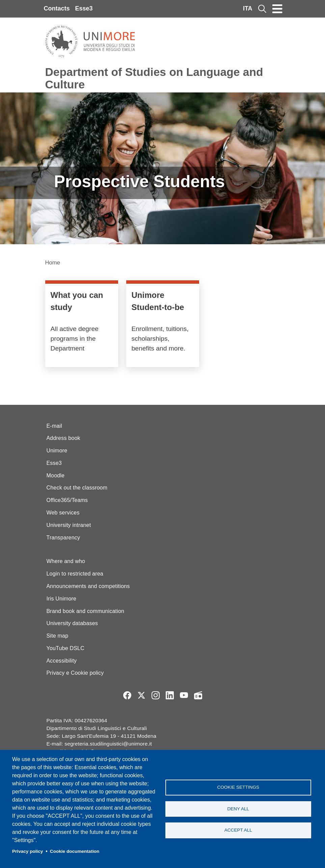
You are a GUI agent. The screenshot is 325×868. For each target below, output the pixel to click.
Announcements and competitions (88, 586)
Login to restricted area (75, 574)
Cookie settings (238, 787)
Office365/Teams (67, 500)
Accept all (238, 831)
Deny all (238, 809)
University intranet (69, 525)
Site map (58, 636)
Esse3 (84, 8)
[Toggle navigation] (277, 9)
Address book (63, 438)
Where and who (66, 561)
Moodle (56, 475)
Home (53, 263)
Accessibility (62, 661)
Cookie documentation (75, 851)
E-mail (55, 426)
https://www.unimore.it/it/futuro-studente (163, 325)
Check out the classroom (77, 488)
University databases (72, 623)
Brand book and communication (86, 611)
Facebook (127, 695)
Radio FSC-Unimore (198, 695)
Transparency (63, 538)
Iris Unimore (62, 599)
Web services (63, 513)
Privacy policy (28, 851)
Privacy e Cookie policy (75, 673)
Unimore (57, 451)
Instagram (156, 695)
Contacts (57, 8)
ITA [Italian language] (248, 8)
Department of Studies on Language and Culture (154, 78)
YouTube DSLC (65, 648)
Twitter (141, 695)
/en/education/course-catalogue (82, 325)
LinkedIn (170, 695)
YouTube (184, 695)
